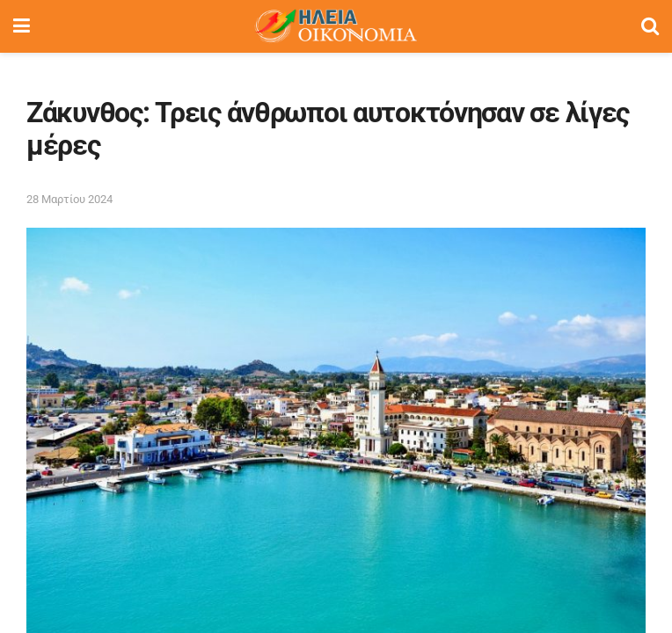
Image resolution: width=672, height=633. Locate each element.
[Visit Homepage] (335, 26)
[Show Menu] (22, 26)
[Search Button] (650, 26)
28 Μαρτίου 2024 (69, 199)
